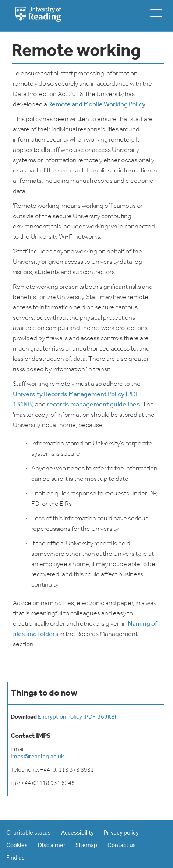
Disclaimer (52, 846)
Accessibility (77, 833)
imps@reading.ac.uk (37, 757)
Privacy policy (121, 833)
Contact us (122, 846)
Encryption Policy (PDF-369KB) (77, 717)
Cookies (17, 846)
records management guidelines (93, 405)
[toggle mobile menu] (156, 13)
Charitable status (29, 833)
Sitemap (86, 846)
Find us (15, 858)
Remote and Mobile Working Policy (97, 105)
